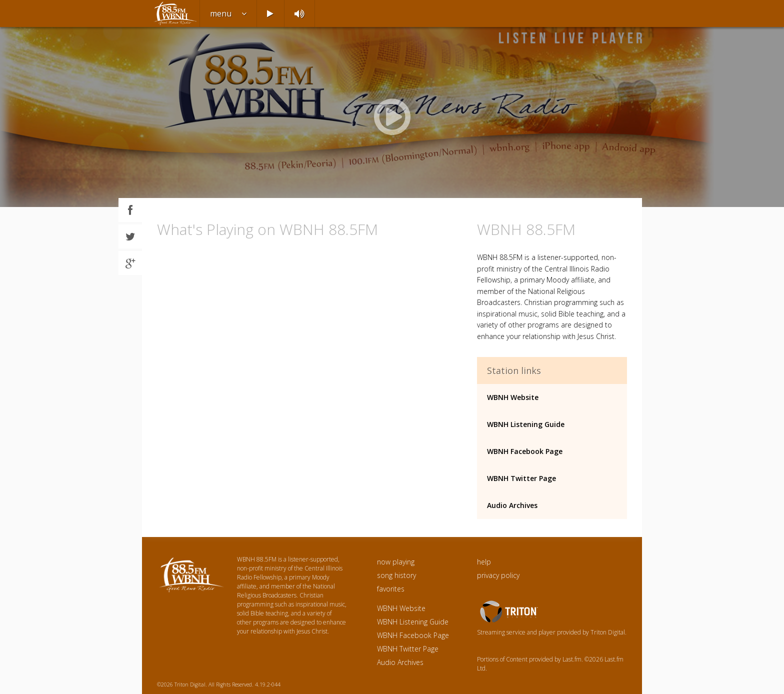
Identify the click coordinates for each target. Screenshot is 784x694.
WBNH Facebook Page (525, 451)
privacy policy (498, 575)
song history (396, 575)
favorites (391, 589)
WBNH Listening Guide (526, 424)
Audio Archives (512, 505)
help (484, 562)
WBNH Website (513, 397)
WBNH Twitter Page (521, 478)
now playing (396, 562)
